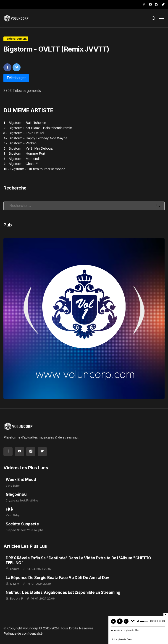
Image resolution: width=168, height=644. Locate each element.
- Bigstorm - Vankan (20, 143)
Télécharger (16, 78)
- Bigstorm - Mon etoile (22, 159)
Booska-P (17, 599)
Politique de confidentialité (23, 633)
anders (15, 569)
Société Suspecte (22, 524)
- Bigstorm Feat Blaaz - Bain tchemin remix (38, 128)
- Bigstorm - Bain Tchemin (25, 123)
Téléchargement (16, 39)
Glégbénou (16, 494)
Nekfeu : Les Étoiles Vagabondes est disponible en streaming (63, 592)
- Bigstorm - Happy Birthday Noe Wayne (35, 138)
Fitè (9, 509)
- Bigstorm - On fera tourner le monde (34, 169)
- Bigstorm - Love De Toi (24, 133)
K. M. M (15, 584)
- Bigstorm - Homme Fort (24, 153)
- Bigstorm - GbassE (21, 164)
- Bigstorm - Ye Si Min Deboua (28, 148)
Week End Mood (21, 480)
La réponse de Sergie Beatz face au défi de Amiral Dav (57, 578)
